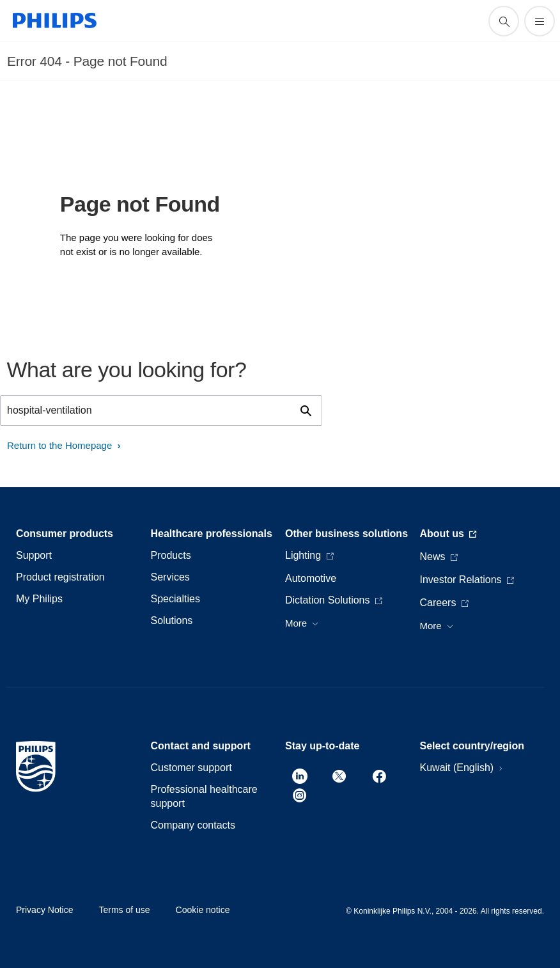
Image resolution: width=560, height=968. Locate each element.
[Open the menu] (540, 21)
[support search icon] (504, 21)
